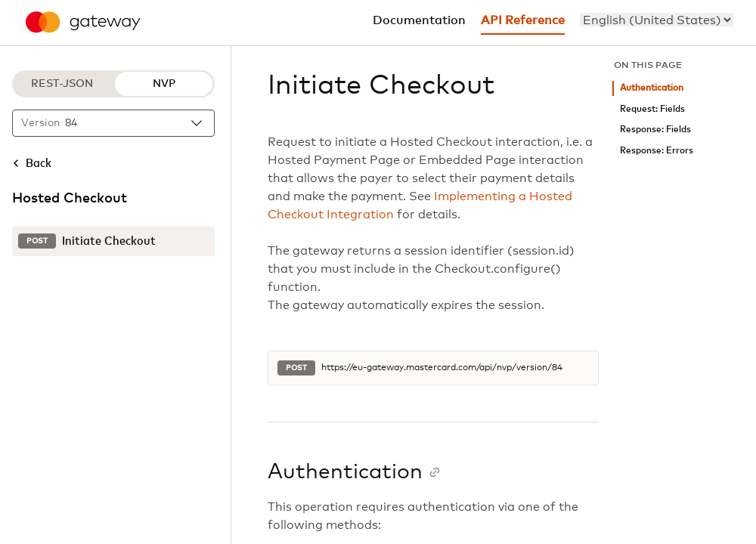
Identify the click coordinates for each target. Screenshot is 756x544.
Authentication (652, 88)
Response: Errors (657, 151)
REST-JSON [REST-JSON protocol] (62, 84)
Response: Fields (655, 130)
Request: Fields (652, 109)
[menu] (657, 20)
